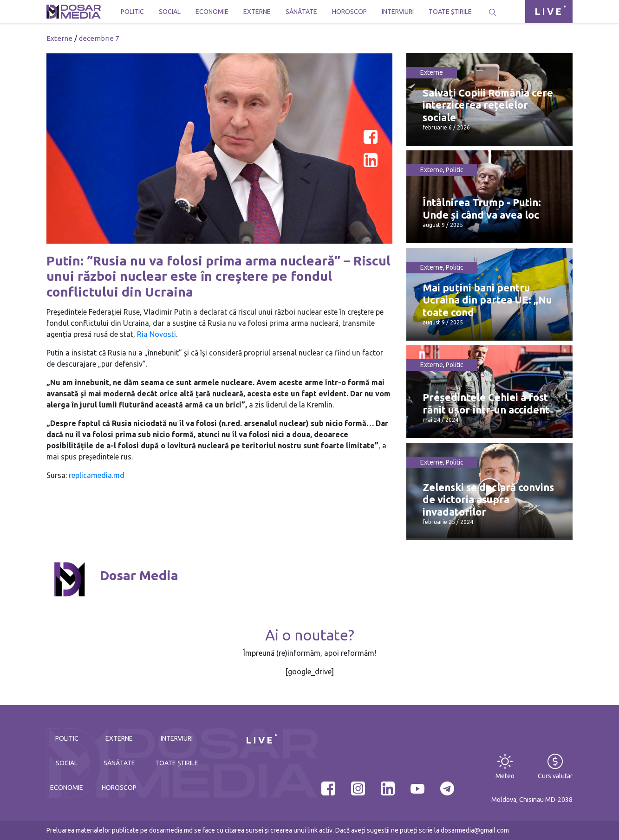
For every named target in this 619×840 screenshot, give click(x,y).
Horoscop (349, 12)
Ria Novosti (156, 334)
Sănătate (301, 12)
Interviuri (398, 12)
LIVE (549, 11)
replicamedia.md (97, 475)
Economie (212, 12)
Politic (132, 12)
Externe (257, 12)
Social (170, 12)
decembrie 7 (99, 38)
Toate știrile (450, 12)
